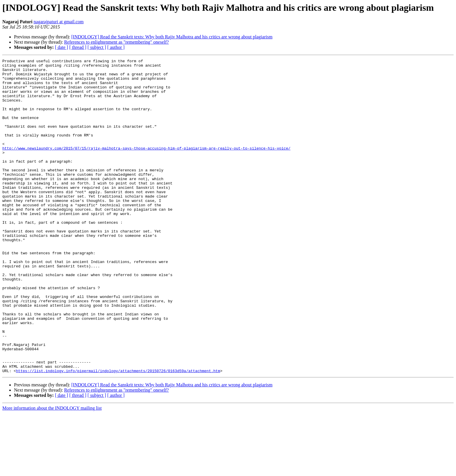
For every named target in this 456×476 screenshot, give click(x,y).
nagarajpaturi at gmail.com (59, 22)
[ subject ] (97, 47)
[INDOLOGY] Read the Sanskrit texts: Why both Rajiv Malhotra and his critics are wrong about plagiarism (172, 37)
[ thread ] (78, 47)
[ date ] (62, 47)
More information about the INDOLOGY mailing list (52, 471)
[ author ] (116, 47)
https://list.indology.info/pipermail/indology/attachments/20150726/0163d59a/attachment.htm (118, 434)
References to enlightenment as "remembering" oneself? (116, 42)
